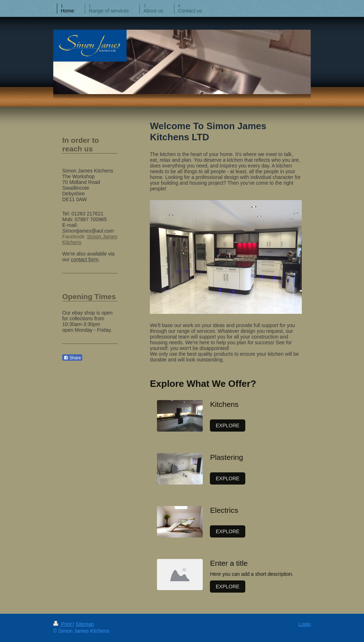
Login (305, 624)
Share (72, 358)
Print (63, 624)
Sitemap (85, 624)
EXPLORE (227, 425)
